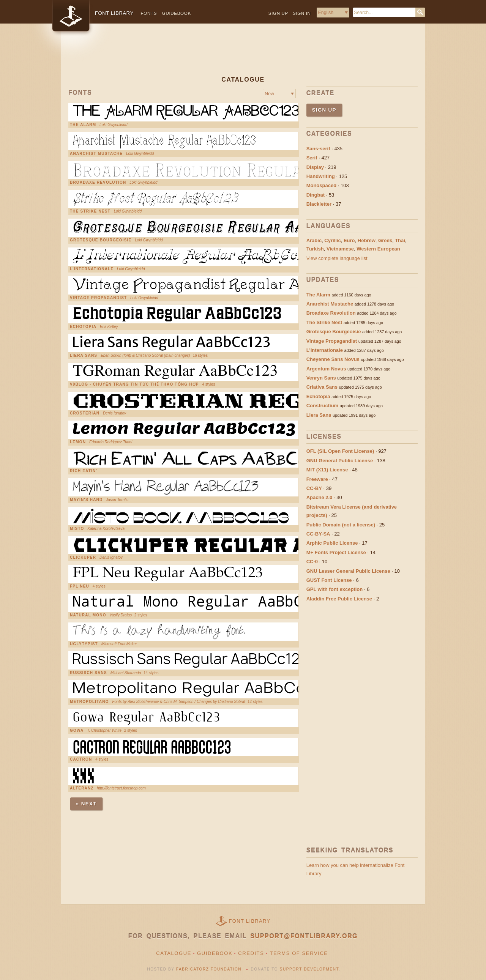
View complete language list (337, 258)
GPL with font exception (335, 589)
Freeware (317, 479)
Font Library (250, 921)
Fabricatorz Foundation (209, 969)
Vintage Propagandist (98, 298)
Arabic (314, 240)
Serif (312, 158)
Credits (251, 953)
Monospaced (321, 185)
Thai (400, 240)
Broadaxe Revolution (98, 183)
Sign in (302, 13)
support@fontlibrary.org (304, 936)
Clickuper (83, 558)
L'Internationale (92, 269)
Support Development (309, 969)
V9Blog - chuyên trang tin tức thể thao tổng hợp (134, 384)
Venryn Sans (321, 378)
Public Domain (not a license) (341, 525)
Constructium (323, 406)
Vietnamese (340, 249)
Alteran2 (82, 788)
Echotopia (83, 327)
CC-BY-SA (318, 534)
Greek (385, 240)
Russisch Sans (88, 673)
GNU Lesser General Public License (348, 571)
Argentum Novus (326, 369)
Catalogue (174, 953)
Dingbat (316, 195)
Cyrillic (332, 240)
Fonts (149, 13)
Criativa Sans (322, 387)
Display (315, 167)
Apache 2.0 (320, 497)
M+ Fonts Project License (336, 552)
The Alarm (83, 125)
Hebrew (367, 240)
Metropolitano (89, 702)
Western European (378, 249)
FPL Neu (80, 586)
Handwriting (321, 176)
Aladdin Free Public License (339, 599)
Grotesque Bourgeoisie (101, 240)
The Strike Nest (90, 211)
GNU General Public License (340, 461)
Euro (349, 240)
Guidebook (177, 13)
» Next (86, 804)
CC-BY (314, 488)
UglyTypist (84, 644)
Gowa (77, 731)
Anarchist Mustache (96, 154)
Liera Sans (84, 356)
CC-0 (312, 562)
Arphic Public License (332, 543)
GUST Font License (329, 580)
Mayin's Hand (86, 500)
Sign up (278, 13)
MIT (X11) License (327, 470)
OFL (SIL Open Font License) (340, 451)
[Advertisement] (243, 56)
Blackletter (319, 204)
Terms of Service (299, 953)
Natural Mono (88, 615)
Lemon (78, 442)
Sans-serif (318, 149)
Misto (77, 529)
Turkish (315, 249)
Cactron (81, 759)
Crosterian (85, 413)
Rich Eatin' (84, 471)
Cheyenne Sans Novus (333, 359)
